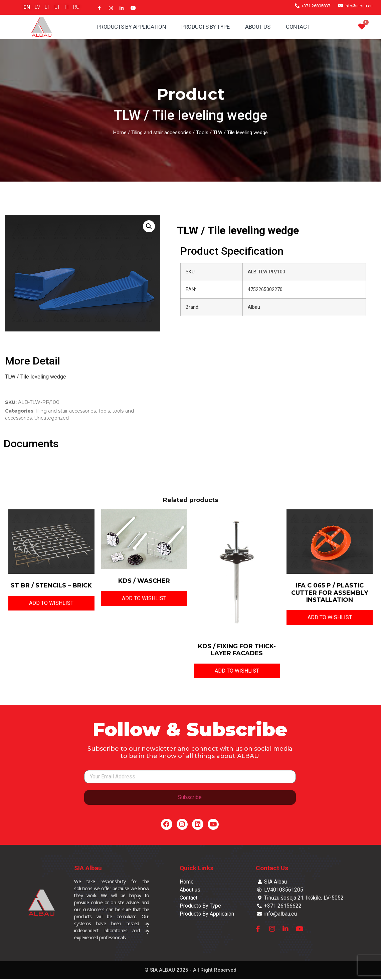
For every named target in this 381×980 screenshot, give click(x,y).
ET (57, 7)
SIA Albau (88, 869)
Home (120, 133)
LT (47, 7)
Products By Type (205, 27)
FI (67, 7)
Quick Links (197, 869)
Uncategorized (51, 418)
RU (76, 7)
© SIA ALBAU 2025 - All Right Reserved (190, 971)
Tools (202, 133)
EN (27, 7)
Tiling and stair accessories (161, 133)
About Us (258, 27)
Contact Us (272, 869)
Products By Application (132, 27)
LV (37, 7)
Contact (298, 27)
